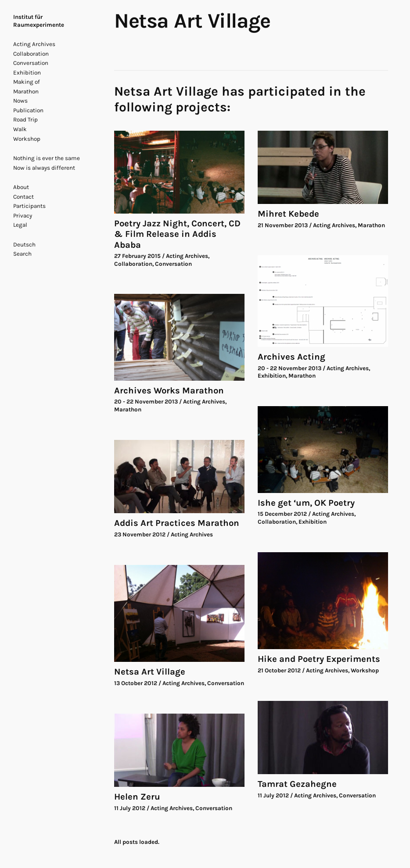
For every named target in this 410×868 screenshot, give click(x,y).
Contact (23, 197)
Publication (28, 110)
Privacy (23, 216)
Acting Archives (34, 44)
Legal (20, 225)
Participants (29, 206)
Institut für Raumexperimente (39, 21)
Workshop (27, 139)
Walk (20, 129)
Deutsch (24, 245)
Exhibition (27, 73)
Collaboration (31, 54)
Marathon (26, 91)
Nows (20, 101)
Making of (27, 82)
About (21, 187)
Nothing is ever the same (47, 158)
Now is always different (44, 168)
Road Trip (25, 120)
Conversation (31, 63)
